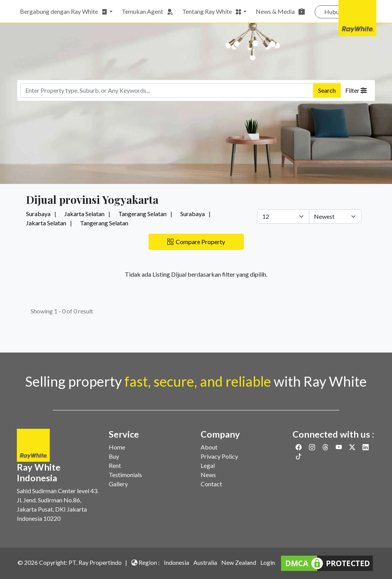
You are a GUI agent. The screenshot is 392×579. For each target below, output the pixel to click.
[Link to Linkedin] (366, 447)
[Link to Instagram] (313, 447)
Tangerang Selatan (142, 214)
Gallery (118, 484)
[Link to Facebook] (299, 447)
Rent (115, 465)
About (209, 447)
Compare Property (196, 242)
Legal (208, 465)
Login (268, 562)
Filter (356, 90)
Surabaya (38, 214)
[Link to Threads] (326, 447)
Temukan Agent (147, 11)
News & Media (281, 11)
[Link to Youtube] (339, 447)
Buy (114, 456)
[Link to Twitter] (353, 447)
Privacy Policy (219, 456)
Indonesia (176, 562)
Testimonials (125, 475)
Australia (205, 562)
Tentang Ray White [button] (212, 11)
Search (327, 90)
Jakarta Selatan (84, 214)
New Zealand (239, 562)
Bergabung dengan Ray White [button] (64, 11)
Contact (211, 484)
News (208, 475)
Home (117, 447)
